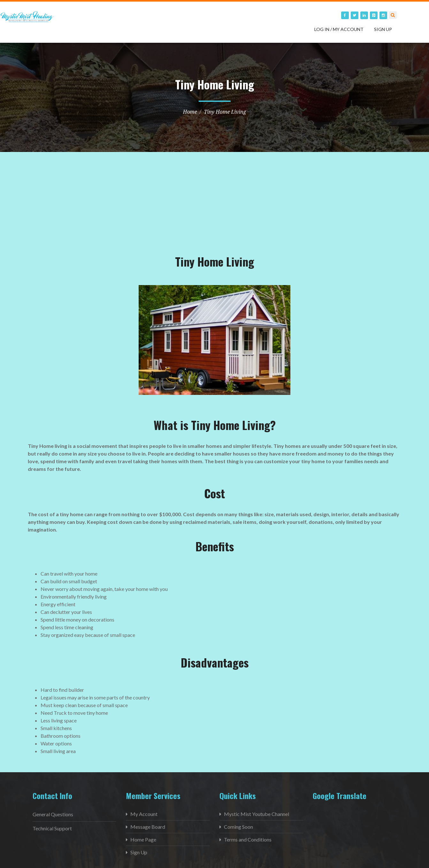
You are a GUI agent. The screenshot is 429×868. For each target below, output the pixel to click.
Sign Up (383, 29)
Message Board (148, 827)
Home (190, 112)
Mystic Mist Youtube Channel (257, 814)
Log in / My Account (339, 29)
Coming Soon (238, 827)
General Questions (53, 814)
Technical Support (52, 828)
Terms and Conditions (248, 839)
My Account (144, 814)
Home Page (143, 839)
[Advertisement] (76, 214)
